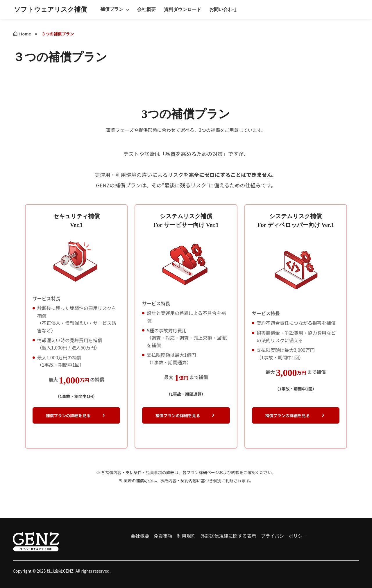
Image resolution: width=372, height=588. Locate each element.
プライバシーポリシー (284, 536)
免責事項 (163, 536)
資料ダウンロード (183, 9)
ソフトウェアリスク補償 (50, 9)
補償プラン (112, 9)
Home (22, 34)
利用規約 (186, 536)
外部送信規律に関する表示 (228, 536)
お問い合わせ (223, 9)
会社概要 (146, 9)
